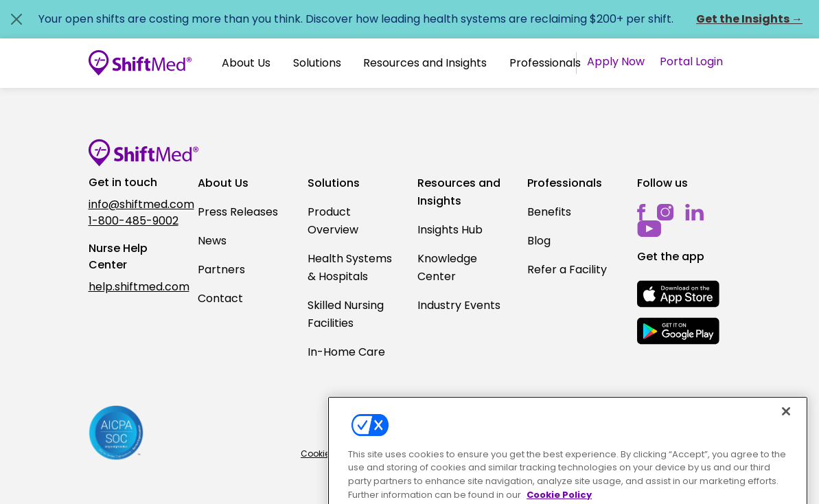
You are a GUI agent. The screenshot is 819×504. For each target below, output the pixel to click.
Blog (539, 241)
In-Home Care (346, 352)
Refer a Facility (567, 270)
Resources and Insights (425, 63)
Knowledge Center (447, 267)
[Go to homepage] (140, 63)
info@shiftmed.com (135, 204)
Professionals (545, 63)
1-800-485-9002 (134, 221)
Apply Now (616, 61)
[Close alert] (16, 19)
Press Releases (238, 212)
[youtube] (649, 228)
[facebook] (642, 212)
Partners (221, 270)
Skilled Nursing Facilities (346, 314)
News (212, 241)
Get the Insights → (749, 19)
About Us (246, 63)
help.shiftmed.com (135, 287)
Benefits (549, 212)
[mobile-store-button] (678, 294)
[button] (246, 63)
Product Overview (333, 221)
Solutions (317, 63)
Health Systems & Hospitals (350, 267)
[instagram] (666, 212)
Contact (220, 298)
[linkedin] (694, 212)
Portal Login (691, 61)
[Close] (786, 425)
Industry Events (459, 305)
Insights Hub (450, 230)
